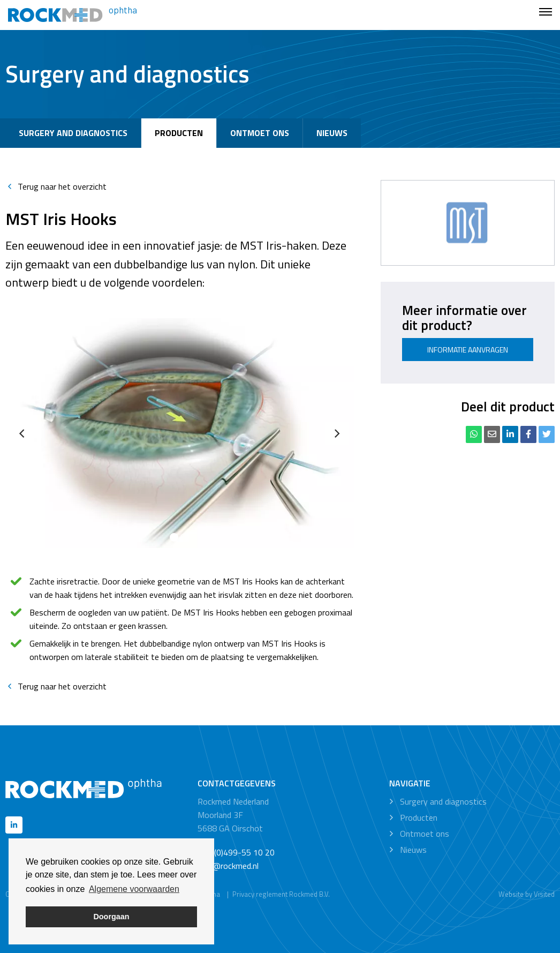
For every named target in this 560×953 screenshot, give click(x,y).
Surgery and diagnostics (73, 133)
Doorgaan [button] (111, 917)
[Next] (337, 433)
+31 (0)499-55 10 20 (236, 852)
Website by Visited (527, 894)
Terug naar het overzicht (56, 186)
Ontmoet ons (260, 133)
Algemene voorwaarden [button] (134, 889)
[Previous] (22, 433)
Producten (179, 133)
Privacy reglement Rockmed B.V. (281, 894)
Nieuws (332, 133)
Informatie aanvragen (468, 350)
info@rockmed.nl (228, 866)
